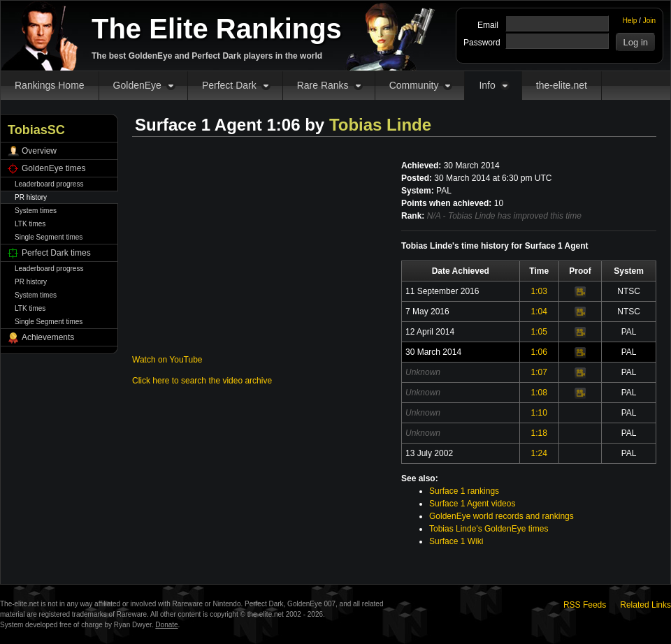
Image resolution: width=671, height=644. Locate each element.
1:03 (539, 291)
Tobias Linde (380, 125)
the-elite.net (562, 85)
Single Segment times (49, 237)
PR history (31, 197)
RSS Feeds (585, 605)
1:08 (539, 393)
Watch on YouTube (167, 360)
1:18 (539, 433)
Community (414, 85)
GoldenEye (137, 85)
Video (580, 292)
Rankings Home (50, 85)
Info (487, 85)
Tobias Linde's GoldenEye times (489, 529)
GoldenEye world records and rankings (502, 516)
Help (630, 21)
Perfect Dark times (56, 253)
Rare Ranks (323, 85)
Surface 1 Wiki (456, 541)
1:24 (539, 453)
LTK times (30, 224)
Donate (166, 625)
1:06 (539, 352)
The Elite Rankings (217, 29)
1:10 (539, 413)
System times (36, 211)
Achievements (48, 337)
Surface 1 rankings (464, 491)
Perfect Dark (229, 85)
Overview (39, 151)
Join (649, 21)
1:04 (539, 312)
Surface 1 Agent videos (472, 504)
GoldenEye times (53, 168)
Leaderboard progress (49, 184)
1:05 (539, 332)
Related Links (645, 605)
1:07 (539, 372)
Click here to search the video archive (202, 381)
